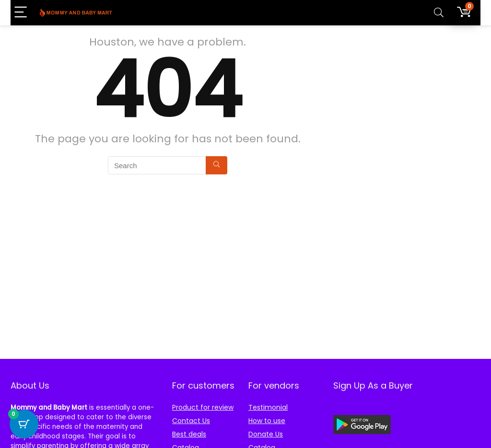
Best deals (189, 434)
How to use (267, 421)
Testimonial (268, 407)
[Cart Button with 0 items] (24, 424)
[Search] (439, 13)
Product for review (203, 407)
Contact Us (191, 421)
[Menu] (22, 13)
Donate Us (266, 434)
